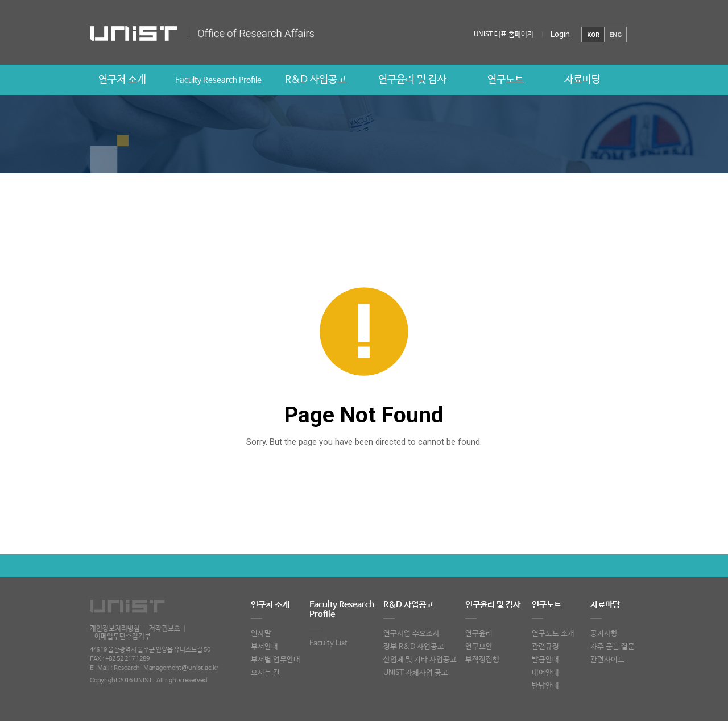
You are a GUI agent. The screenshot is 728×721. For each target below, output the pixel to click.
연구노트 (506, 80)
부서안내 (264, 647)
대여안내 (545, 673)
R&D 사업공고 (316, 80)
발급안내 (545, 660)
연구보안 (479, 647)
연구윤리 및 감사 (412, 80)
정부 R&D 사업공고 (414, 647)
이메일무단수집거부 (123, 637)
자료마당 (582, 80)
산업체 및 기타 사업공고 (420, 660)
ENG (615, 35)
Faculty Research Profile (218, 80)
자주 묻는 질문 (613, 647)
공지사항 (604, 634)
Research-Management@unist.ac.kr (166, 668)
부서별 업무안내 (276, 660)
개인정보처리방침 (115, 629)
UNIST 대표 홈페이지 (504, 35)
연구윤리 (479, 634)
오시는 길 (265, 673)
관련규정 (545, 647)
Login (560, 34)
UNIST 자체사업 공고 (416, 673)
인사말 (261, 634)
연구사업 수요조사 (411, 634)
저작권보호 (165, 629)
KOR (593, 35)
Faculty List (328, 643)
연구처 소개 (122, 80)
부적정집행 (482, 660)
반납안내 (545, 686)
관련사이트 (607, 660)
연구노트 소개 (553, 634)
